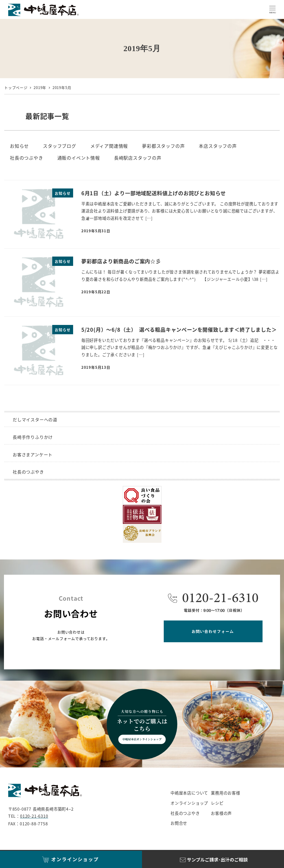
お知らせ (19, 146)
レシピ (217, 803)
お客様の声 (221, 813)
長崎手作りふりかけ (33, 437)
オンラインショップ (189, 803)
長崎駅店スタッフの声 (138, 158)
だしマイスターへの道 (35, 419)
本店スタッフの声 (218, 146)
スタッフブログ (60, 146)
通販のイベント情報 (79, 158)
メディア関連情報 (109, 146)
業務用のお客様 (226, 793)
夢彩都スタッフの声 (163, 146)
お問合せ (179, 823)
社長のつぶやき (27, 158)
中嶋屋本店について (189, 793)
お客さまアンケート (33, 454)
